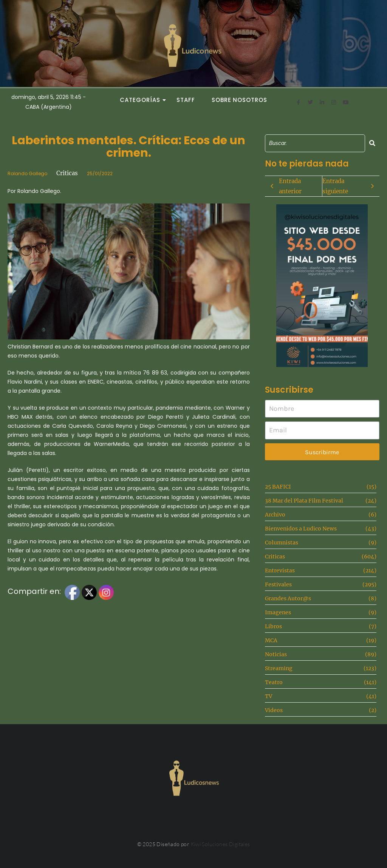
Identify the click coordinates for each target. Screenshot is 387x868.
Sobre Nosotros (239, 100)
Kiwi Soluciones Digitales (221, 844)
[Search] (315, 143)
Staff (186, 100)
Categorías (142, 100)
